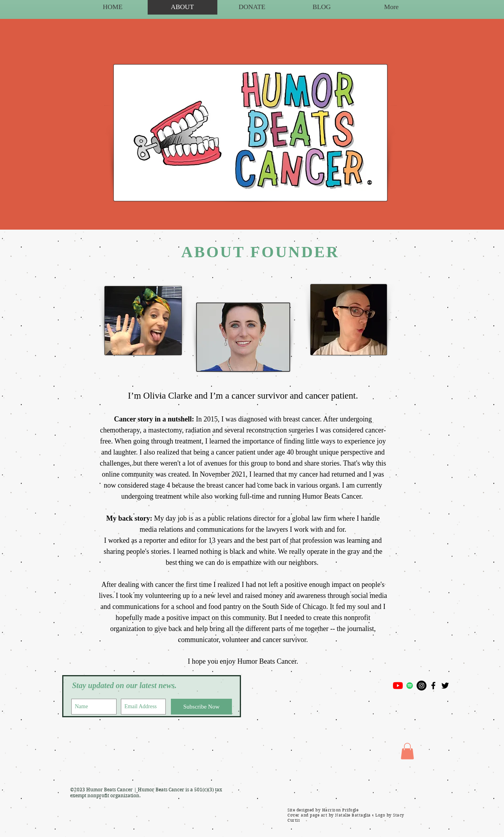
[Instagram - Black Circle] (422, 686)
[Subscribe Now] (201, 707)
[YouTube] (398, 686)
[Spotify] (410, 686)
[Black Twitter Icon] (445, 686)
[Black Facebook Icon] (433, 686)
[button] (407, 751)
